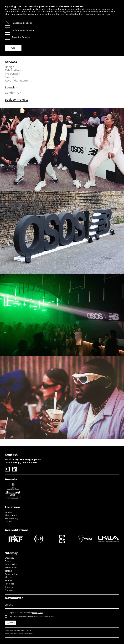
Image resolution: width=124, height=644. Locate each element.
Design (8, 561)
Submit (10, 623)
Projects (9, 584)
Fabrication (11, 564)
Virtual (9, 577)
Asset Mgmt (11, 574)
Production (11, 568)
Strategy (9, 558)
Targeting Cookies (17, 37)
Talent (8, 571)
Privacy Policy (38, 613)
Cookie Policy (18, 634)
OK (13, 48)
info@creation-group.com (27, 459)
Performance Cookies (19, 30)
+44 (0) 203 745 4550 (25, 463)
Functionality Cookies (19, 23)
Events (9, 580)
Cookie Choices (28, 634)
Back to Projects (17, 100)
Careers (9, 590)
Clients (9, 587)
